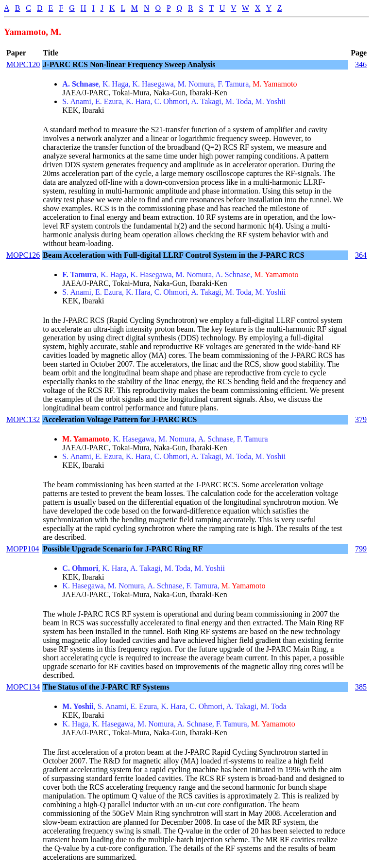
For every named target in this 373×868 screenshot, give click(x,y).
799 (361, 549)
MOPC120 (23, 64)
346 (361, 64)
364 (361, 255)
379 (361, 419)
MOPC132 (23, 419)
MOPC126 (23, 255)
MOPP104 (23, 549)
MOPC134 (23, 687)
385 (361, 687)
